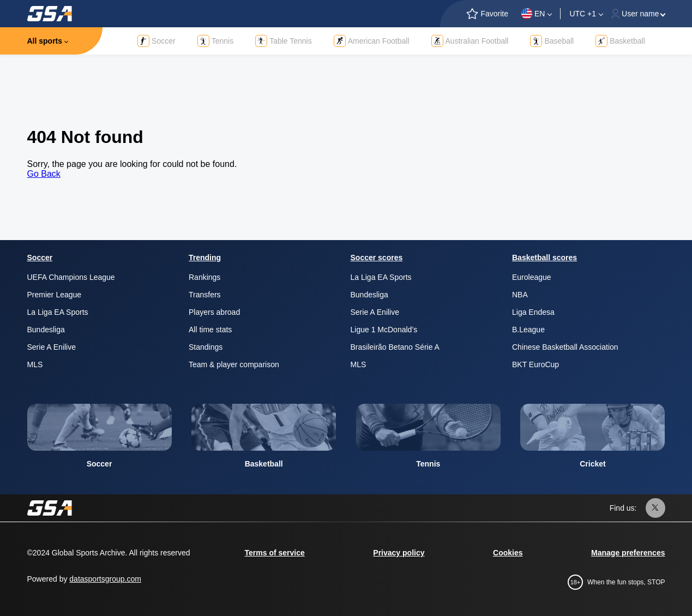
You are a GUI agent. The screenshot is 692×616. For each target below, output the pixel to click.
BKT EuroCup (535, 364)
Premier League (55, 295)
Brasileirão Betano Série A (395, 347)
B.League (528, 330)
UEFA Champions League (71, 277)
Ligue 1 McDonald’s (384, 330)
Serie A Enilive (52, 347)
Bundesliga (46, 330)
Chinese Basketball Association (565, 347)
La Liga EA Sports (58, 312)
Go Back (44, 174)
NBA (520, 295)
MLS (35, 364)
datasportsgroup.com (105, 579)
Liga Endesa (533, 312)
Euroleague (532, 277)
